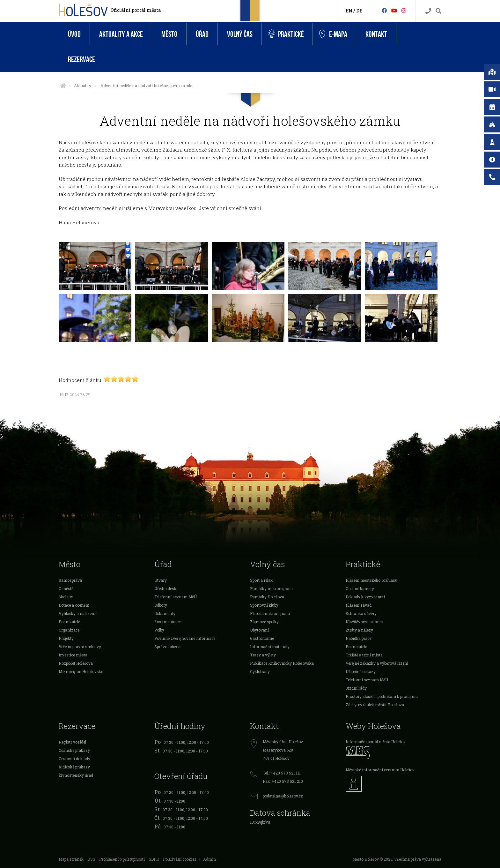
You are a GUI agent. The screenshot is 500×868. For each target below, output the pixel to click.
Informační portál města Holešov (376, 742)
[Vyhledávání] (438, 11)
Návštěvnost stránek (365, 622)
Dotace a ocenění (74, 605)
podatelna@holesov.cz (283, 796)
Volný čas (240, 34)
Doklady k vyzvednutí (365, 597)
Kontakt (376, 34)
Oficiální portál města (136, 10)
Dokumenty (165, 613)
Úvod (74, 34)
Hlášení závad (359, 605)
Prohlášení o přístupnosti (122, 859)
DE (359, 11)
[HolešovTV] (394, 10)
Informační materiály (270, 647)
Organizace (69, 630)
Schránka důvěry (361, 613)
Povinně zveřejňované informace (185, 638)
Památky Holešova (267, 597)
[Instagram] (404, 10)
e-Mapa (333, 34)
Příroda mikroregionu (270, 613)
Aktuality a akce (121, 34)
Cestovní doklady (74, 759)
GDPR (154, 859)
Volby (159, 630)
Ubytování (259, 630)
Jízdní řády (356, 688)
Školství (66, 597)
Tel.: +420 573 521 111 (282, 773)
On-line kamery (360, 588)
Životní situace (168, 622)
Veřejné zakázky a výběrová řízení (377, 663)
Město (169, 34)
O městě (66, 588)
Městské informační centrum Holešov (380, 770)
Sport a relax (261, 580)
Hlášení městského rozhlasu (371, 580)
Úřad (202, 34)
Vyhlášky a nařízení (77, 613)
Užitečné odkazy (361, 671)
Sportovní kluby (264, 605)
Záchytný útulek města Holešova (375, 705)
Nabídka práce (358, 638)
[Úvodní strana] (63, 86)
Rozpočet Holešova (76, 663)
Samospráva (70, 580)
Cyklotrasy (260, 671)
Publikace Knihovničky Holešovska (282, 663)
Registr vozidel (72, 742)
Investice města (73, 655)
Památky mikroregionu (271, 588)
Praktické (286, 34)
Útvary (161, 580)
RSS (91, 859)
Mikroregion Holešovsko (81, 671)
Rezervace (81, 60)
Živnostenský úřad (76, 775)
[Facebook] (384, 10)
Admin (210, 859)
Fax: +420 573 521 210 (283, 781)
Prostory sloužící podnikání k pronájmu (382, 696)
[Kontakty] (428, 11)
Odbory (161, 605)
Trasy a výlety (263, 655)
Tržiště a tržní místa (364, 655)
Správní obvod (167, 647)
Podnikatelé (69, 622)
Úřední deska (166, 588)
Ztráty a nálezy (359, 630)
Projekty (66, 638)
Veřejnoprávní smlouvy (80, 647)
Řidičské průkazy (74, 767)
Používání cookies (180, 859)
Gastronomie (262, 638)
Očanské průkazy (74, 750)
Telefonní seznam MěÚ (176, 597)
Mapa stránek (71, 859)
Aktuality (83, 86)
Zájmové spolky (264, 622)
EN (349, 11)
